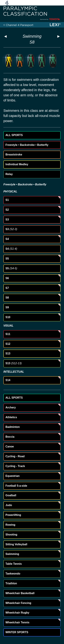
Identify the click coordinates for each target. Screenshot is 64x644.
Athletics (11, 417)
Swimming (32, 36)
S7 (7, 288)
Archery (11, 407)
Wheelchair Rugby (17, 613)
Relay (9, 174)
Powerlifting (13, 515)
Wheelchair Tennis (17, 622)
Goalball (11, 495)
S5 (7, 259)
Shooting (11, 535)
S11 (8, 334)
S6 (7, 278)
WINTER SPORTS (17, 632)
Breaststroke (14, 155)
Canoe (10, 447)
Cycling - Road (15, 456)
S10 (8, 317)
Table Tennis (14, 564)
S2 (7, 210)
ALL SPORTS (14, 135)
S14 (8, 380)
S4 (7, 239)
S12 (8, 344)
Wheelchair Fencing (18, 603)
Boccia (10, 437)
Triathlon (11, 583)
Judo (9, 505)
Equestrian (13, 476)
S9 (7, 307)
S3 (7, 220)
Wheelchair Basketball (20, 593)
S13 (8, 353)
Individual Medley (17, 164)
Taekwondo (13, 574)
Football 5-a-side (16, 486)
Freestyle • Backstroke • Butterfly (27, 145)
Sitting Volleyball (16, 544)
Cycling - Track (15, 466)
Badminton (13, 427)
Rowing (10, 525)
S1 (7, 200)
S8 (7, 298)
